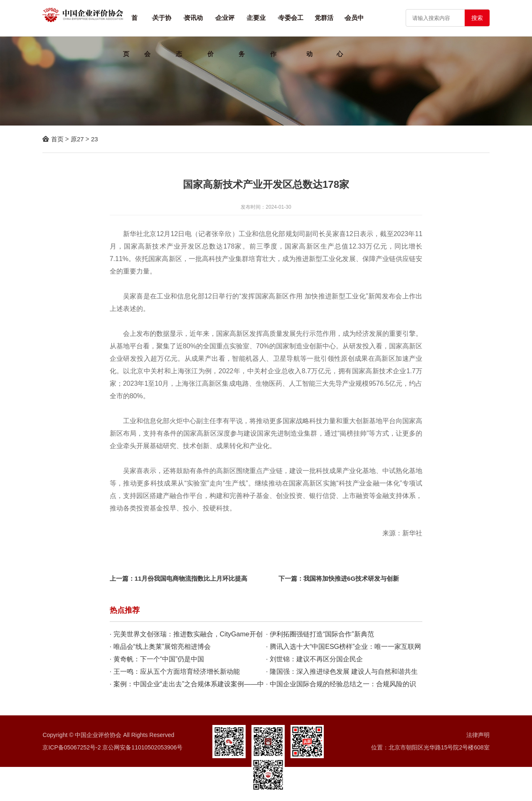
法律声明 (478, 735)
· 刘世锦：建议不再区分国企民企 (314, 659)
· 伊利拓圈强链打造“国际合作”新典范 (320, 634)
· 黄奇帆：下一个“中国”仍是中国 (157, 659)
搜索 (477, 18)
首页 (57, 139)
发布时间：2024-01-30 (266, 207)
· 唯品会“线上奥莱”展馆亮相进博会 (160, 647)
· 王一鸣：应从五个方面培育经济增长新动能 (175, 672)
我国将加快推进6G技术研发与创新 (351, 578)
